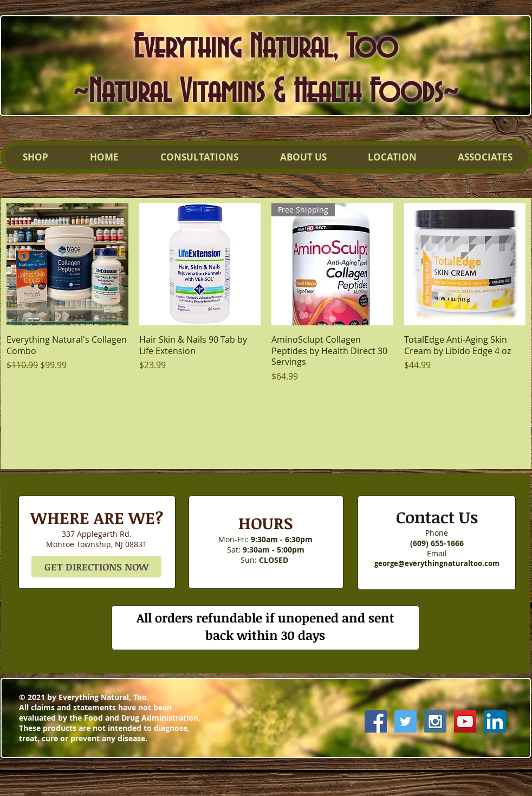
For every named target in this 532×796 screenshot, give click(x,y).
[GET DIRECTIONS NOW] (96, 567)
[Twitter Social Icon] (406, 721)
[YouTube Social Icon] (465, 721)
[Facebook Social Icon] (376, 721)
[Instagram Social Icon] (435, 721)
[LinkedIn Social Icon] (495, 721)
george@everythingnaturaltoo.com (437, 563)
